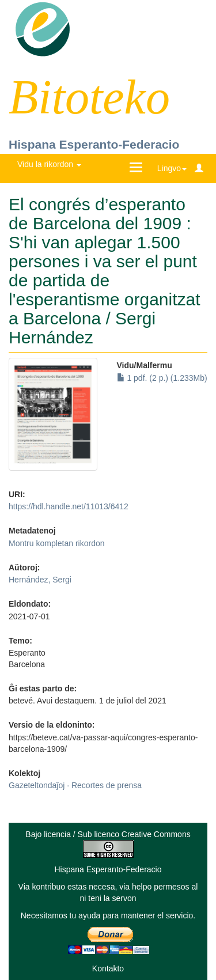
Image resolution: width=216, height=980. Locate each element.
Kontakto (108, 968)
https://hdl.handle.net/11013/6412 (69, 506)
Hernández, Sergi (40, 580)
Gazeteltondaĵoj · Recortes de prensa (75, 785)
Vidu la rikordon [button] (49, 164)
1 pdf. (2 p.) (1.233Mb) (162, 378)
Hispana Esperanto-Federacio (94, 144)
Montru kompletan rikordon (57, 543)
